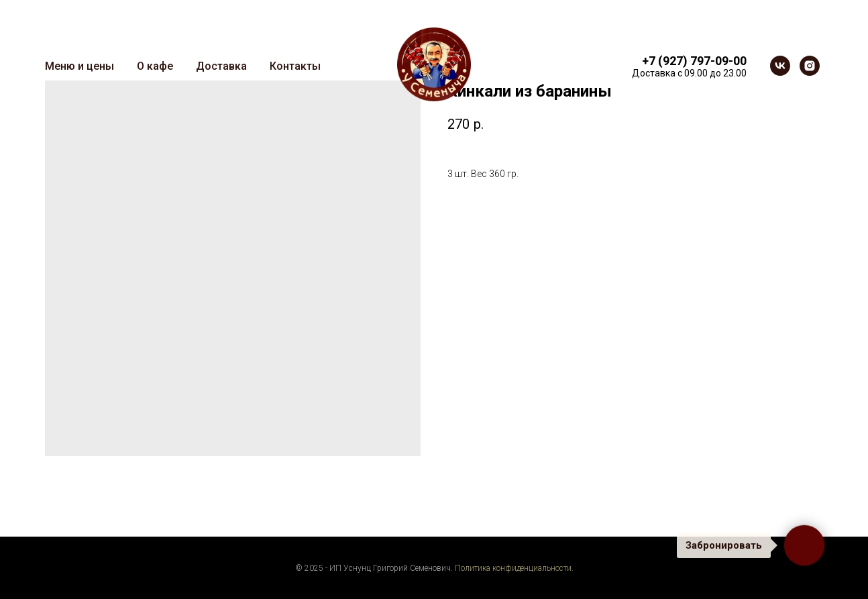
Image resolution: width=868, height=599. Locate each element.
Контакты (295, 66)
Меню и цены (79, 66)
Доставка (221, 66)
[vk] (780, 66)
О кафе (155, 66)
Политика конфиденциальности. (514, 568)
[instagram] (810, 66)
